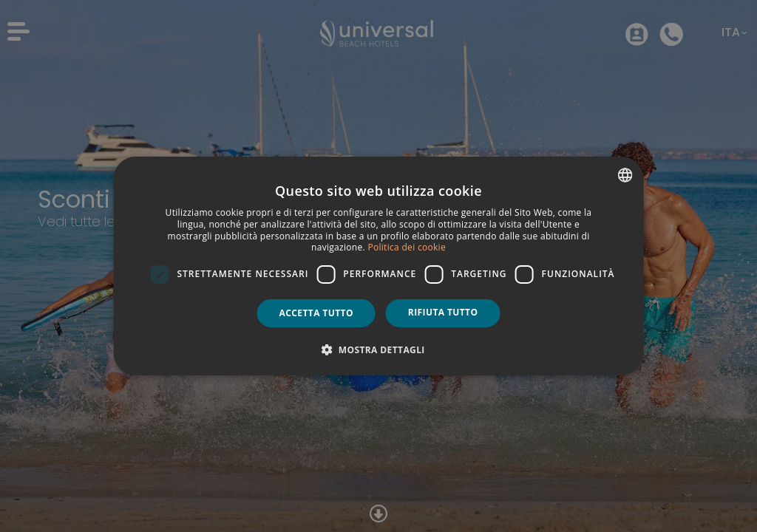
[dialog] (379, 266)
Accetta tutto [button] (316, 313)
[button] (378, 349)
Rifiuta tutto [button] (443, 312)
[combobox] (625, 175)
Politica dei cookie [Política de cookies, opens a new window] (407, 247)
